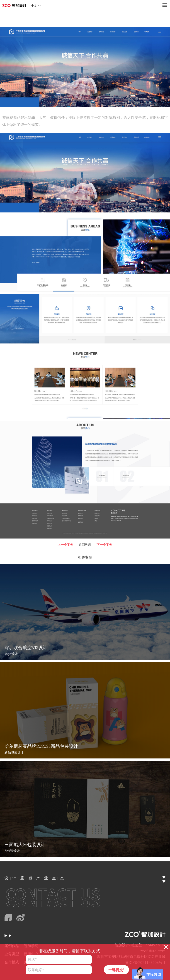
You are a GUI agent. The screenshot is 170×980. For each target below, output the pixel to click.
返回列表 (85, 545)
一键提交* (116, 970)
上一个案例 (66, 545)
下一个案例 (104, 545)
